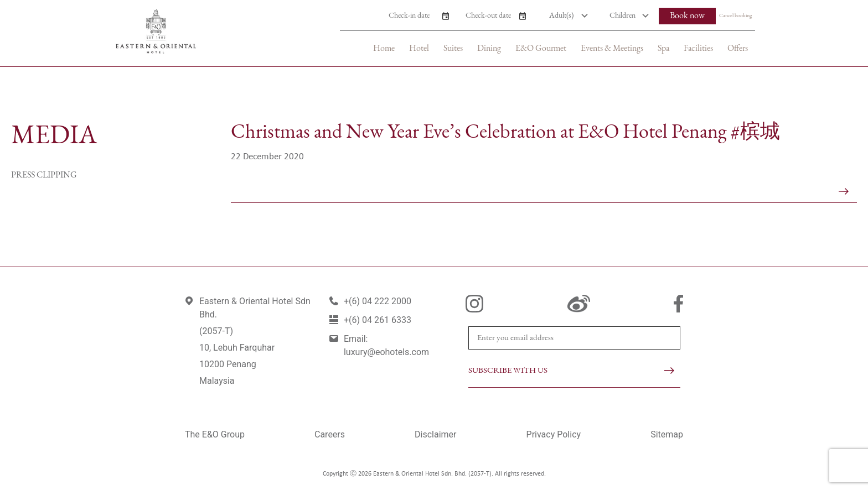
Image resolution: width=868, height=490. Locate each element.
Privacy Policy (554, 434)
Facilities (698, 49)
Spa (663, 49)
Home (384, 49)
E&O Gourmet (541, 49)
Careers (330, 434)
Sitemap (667, 434)
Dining (489, 49)
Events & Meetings (612, 49)
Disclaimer (435, 434)
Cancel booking (735, 16)
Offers (738, 49)
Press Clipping (44, 175)
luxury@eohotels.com (386, 352)
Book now (687, 16)
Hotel (419, 49)
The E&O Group (215, 434)
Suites (453, 49)
